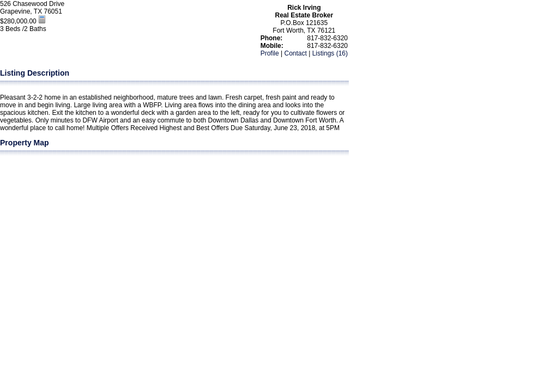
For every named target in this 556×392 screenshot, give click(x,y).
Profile (270, 53)
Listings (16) (330, 53)
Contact (295, 53)
